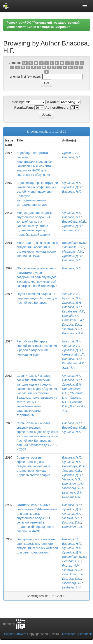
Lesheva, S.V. (72, 587)
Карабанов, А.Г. (73, 311)
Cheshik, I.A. (71, 316)
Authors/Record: (57, 108)
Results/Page (24, 108)
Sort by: (18, 102)
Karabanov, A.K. (73, 333)
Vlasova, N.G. (72, 329)
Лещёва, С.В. (72, 561)
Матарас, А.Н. (73, 251)
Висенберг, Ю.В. (74, 222)
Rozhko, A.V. (71, 565)
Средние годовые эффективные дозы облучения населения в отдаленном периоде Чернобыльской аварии (33, 466)
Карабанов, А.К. (73, 363)
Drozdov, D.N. (72, 325)
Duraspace (68, 634)
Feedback (85, 634)
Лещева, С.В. (72, 230)
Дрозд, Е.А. (70, 153)
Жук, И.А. (69, 368)
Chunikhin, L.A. (73, 320)
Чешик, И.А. (71, 294)
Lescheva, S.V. (72, 492)
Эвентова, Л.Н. (73, 247)
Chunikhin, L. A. (73, 574)
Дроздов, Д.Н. (72, 187)
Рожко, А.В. (70, 539)
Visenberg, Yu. (72, 583)
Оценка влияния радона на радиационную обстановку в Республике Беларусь (37, 298)
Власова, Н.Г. (72, 157)
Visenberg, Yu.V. (73, 488)
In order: (53, 102)
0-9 (25, 63)
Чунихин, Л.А (71, 432)
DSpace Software (15, 634)
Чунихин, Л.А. (72, 183)
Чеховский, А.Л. (73, 354)
